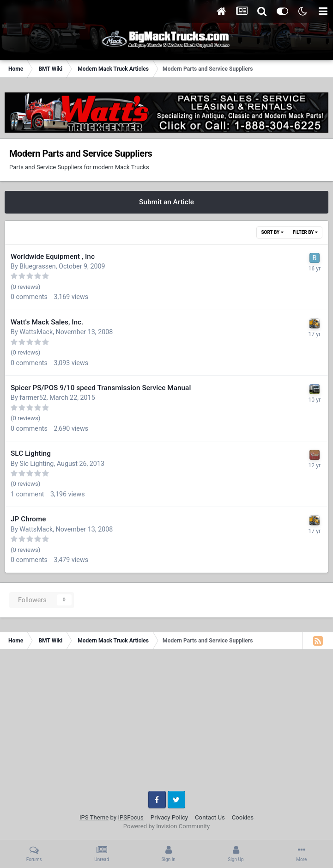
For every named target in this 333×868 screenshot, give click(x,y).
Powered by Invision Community (167, 826)
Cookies (243, 817)
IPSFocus (130, 817)
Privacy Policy (169, 817)
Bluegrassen (37, 266)
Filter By (305, 232)
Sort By (272, 232)
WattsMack (36, 332)
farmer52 (33, 397)
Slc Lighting (36, 464)
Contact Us (210, 817)
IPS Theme (94, 817)
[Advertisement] (166, 723)
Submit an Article (166, 202)
